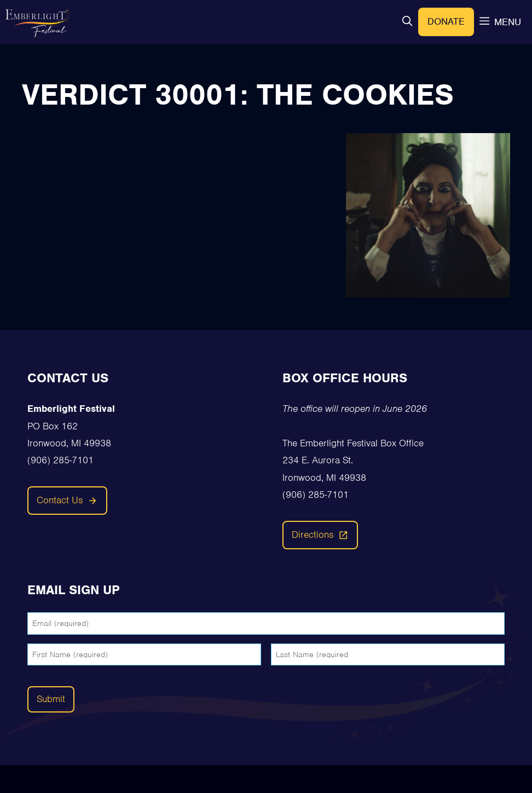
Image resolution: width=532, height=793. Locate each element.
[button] (407, 22)
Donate (446, 21)
